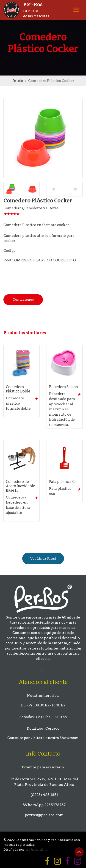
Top (79, 852)
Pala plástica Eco (63, 482)
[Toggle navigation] (76, 10)
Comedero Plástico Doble (18, 389)
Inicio (18, 81)
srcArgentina (36, 849)
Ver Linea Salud (43, 558)
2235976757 (55, 805)
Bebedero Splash (64, 387)
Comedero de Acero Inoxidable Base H (21, 486)
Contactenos (23, 300)
